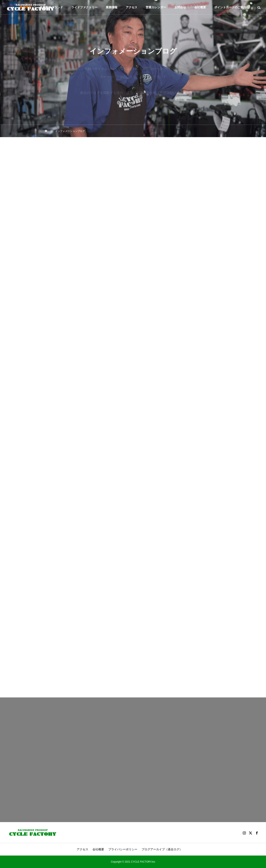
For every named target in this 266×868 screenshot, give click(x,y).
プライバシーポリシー (123, 849)
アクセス (132, 7)
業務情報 (112, 7)
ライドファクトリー (84, 7)
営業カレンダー (156, 7)
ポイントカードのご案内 (230, 7)
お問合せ (180, 7)
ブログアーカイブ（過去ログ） (162, 849)
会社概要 (200, 7)
